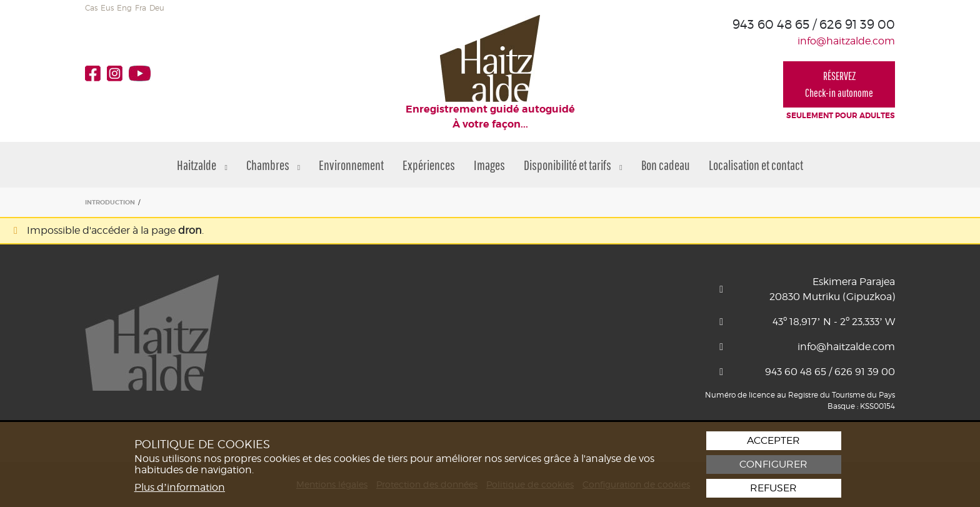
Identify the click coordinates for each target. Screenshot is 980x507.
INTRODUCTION (110, 202)
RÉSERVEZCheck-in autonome (839, 84)
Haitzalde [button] (202, 165)
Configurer (773, 464)
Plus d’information (180, 487)
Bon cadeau (666, 165)
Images (489, 165)
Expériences (429, 165)
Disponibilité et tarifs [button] (573, 165)
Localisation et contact (756, 165)
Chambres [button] (273, 165)
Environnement (351, 165)
